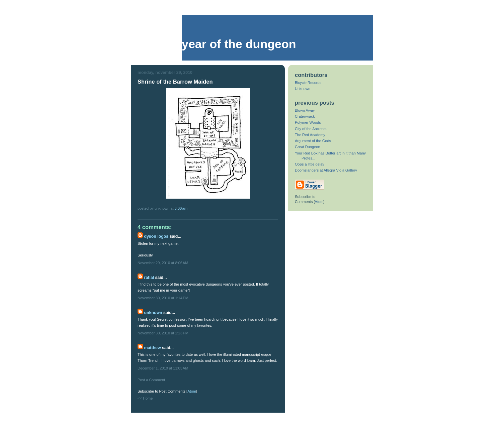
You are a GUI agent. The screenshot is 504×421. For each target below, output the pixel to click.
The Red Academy (310, 135)
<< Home (145, 398)
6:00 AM (181, 208)
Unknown (153, 313)
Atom (192, 391)
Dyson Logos (156, 236)
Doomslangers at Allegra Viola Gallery (326, 170)
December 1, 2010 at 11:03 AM (163, 368)
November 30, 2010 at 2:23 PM (163, 333)
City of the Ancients (311, 129)
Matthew (152, 348)
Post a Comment (151, 380)
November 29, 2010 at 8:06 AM (163, 263)
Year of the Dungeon (239, 44)
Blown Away (305, 110)
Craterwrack (305, 116)
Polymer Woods (308, 122)
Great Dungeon (308, 147)
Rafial (149, 278)
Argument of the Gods (313, 141)
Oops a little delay (310, 164)
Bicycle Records (308, 83)
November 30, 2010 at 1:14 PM (163, 298)
